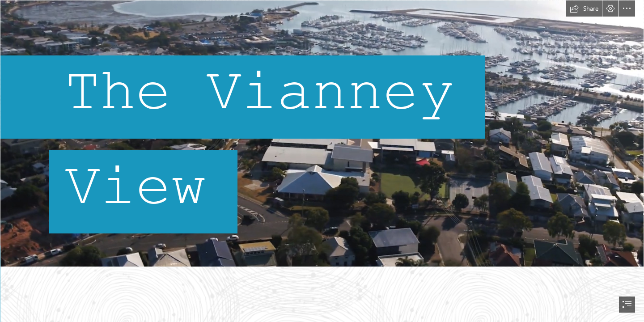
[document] (322, 161)
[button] (584, 8)
